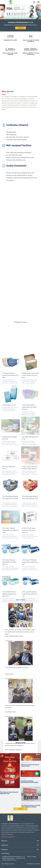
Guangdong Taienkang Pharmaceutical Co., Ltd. (14, 857)
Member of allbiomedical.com (9, 860)
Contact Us (21, 28)
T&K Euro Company (32, 857)
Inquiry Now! (21, 707)
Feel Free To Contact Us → (9, 837)
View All (21, 812)
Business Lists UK (21, 858)
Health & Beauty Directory (8, 858)
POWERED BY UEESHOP (33, 864)
